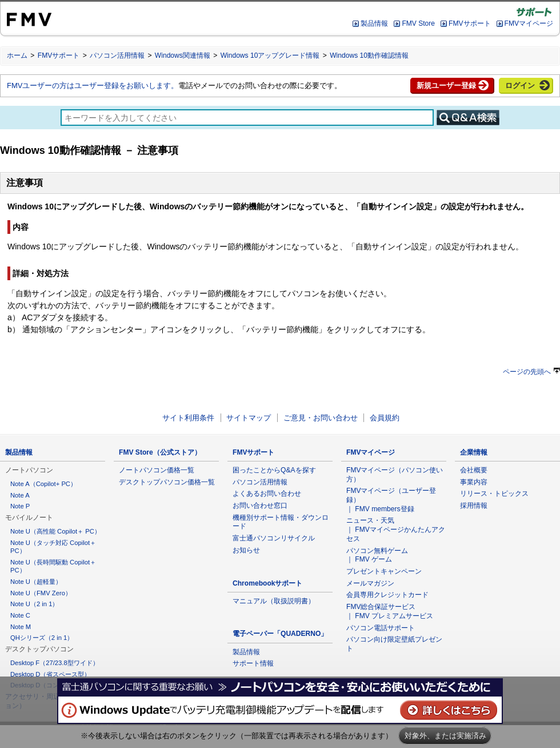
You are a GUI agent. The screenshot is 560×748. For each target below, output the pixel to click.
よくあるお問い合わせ (267, 494)
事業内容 (474, 482)
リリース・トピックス (494, 494)
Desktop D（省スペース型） (50, 674)
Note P (20, 506)
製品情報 (374, 23)
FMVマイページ (529, 23)
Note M (21, 627)
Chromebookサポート (268, 583)
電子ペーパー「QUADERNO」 (280, 634)
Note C (20, 615)
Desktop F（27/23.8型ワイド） (55, 663)
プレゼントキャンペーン (384, 571)
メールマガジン (370, 583)
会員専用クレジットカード (387, 595)
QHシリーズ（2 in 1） (42, 638)
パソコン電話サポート (381, 628)
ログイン (520, 85)
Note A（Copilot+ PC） (43, 484)
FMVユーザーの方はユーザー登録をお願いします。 (93, 85)
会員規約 (385, 418)
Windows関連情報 (183, 55)
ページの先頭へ (531, 372)
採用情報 (474, 506)
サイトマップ (249, 418)
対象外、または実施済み (445, 736)
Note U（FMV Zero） (41, 593)
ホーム (17, 55)
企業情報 (474, 452)
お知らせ (246, 550)
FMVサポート (469, 23)
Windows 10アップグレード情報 (270, 55)
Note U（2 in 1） (34, 604)
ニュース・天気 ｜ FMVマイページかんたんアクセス (396, 529)
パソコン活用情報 (117, 55)
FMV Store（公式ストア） (160, 452)
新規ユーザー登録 (446, 85)
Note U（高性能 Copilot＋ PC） (55, 531)
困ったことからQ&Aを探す (274, 470)
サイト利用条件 (188, 418)
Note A (20, 495)
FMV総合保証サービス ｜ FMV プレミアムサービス (390, 611)
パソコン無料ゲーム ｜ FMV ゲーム (377, 555)
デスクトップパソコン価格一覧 (167, 482)
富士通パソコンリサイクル (274, 538)
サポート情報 (253, 663)
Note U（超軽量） (36, 582)
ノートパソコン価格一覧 (157, 470)
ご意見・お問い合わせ (321, 418)
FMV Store (418, 23)
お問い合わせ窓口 (260, 506)
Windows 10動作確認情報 (369, 55)
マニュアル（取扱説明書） (274, 601)
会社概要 (474, 470)
